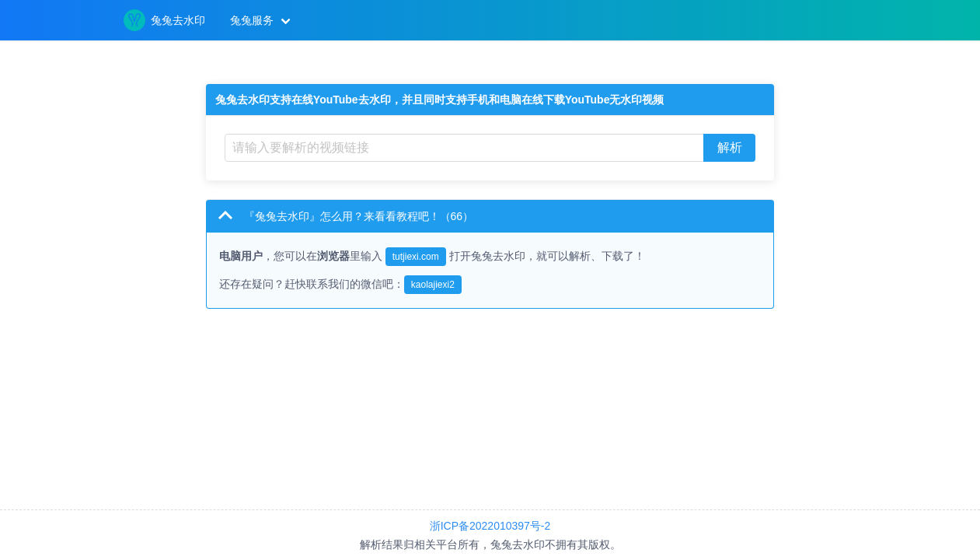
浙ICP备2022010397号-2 (490, 526)
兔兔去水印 (165, 20)
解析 (729, 147)
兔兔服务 (252, 20)
